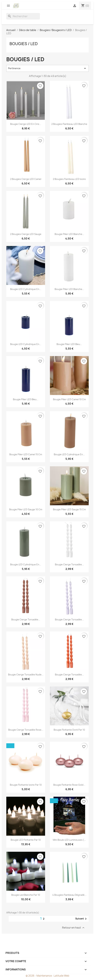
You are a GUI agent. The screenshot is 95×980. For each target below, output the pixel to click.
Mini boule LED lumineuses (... (69, 840)
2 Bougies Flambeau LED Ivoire (69, 179)
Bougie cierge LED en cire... (26, 124)
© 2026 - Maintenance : (40, 976)
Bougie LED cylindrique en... (26, 344)
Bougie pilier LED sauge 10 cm (26, 509)
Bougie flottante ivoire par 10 (26, 785)
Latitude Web (61, 976)
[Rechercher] (23, 16)
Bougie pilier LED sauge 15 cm (69, 509)
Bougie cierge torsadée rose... (26, 730)
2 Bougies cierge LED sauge (26, 234)
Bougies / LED (24, 44)
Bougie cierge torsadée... (69, 564)
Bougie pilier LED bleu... (69, 344)
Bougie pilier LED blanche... (69, 234)
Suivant (82, 919)
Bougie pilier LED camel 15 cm (26, 454)
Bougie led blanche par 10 (26, 895)
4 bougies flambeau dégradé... (69, 895)
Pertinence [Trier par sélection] (48, 68)
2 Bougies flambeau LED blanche (69, 124)
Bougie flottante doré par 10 (69, 730)
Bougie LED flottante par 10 (26, 840)
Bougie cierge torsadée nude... (26, 675)
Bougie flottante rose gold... (69, 785)
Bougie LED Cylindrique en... (26, 289)
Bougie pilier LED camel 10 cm (69, 399)
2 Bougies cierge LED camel (26, 179)
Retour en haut (74, 928)
